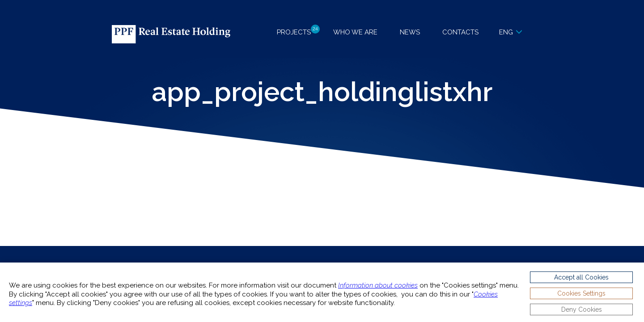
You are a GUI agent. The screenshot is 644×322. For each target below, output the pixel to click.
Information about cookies (378, 285)
